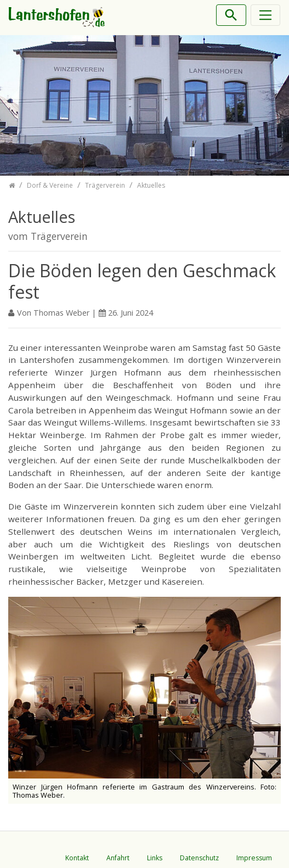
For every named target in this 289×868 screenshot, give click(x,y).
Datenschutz (199, 858)
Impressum (254, 858)
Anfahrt (118, 858)
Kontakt (77, 858)
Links (155, 858)
